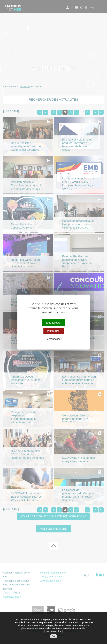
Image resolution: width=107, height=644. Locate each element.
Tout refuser (53, 331)
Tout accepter (53, 322)
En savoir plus (53, 638)
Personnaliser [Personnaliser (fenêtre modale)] (53, 339)
